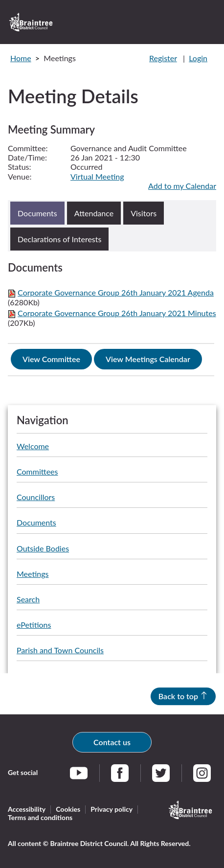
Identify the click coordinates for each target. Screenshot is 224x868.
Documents (36, 522)
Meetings (33, 574)
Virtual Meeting (97, 176)
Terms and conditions (40, 817)
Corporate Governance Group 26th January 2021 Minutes (117, 313)
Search (28, 599)
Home (21, 58)
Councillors (36, 497)
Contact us (112, 742)
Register (163, 58)
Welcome (33, 446)
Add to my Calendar (182, 186)
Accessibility (27, 809)
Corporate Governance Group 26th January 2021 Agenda (116, 292)
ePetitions (34, 625)
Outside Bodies (43, 548)
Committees (37, 471)
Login (198, 58)
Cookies (68, 809)
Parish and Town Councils (60, 650)
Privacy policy (112, 809)
